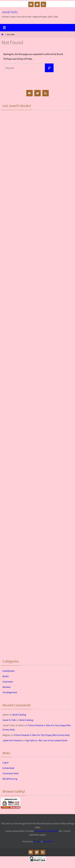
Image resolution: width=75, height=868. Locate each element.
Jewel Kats (10, 12)
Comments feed (10, 773)
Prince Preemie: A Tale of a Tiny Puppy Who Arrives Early (42, 735)
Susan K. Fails (9, 720)
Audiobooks (9, 671)
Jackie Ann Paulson (12, 740)
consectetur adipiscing (46, 831)
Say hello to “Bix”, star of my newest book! (47, 740)
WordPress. (48, 841)
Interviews (8, 682)
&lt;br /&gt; (37, 132)
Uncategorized (10, 692)
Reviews (7, 687)
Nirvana (37, 841)
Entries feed (8, 768)
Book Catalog (19, 715)
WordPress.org (10, 779)
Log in (6, 762)
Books (6, 676)
